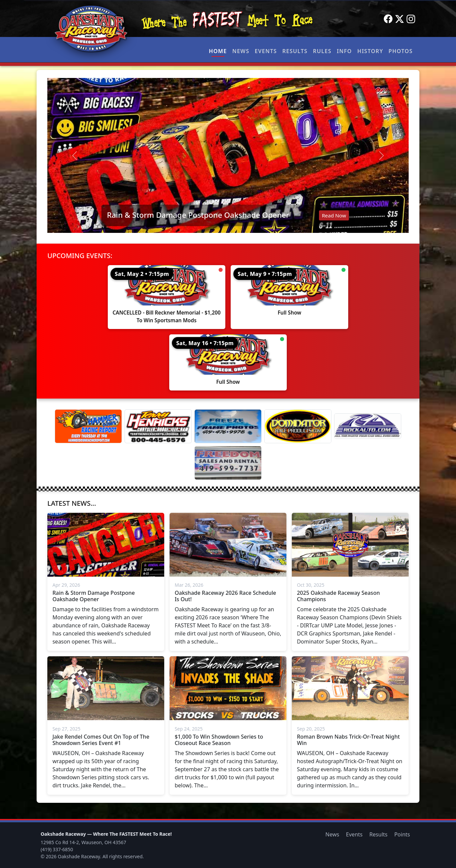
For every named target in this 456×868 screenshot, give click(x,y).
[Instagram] (411, 19)
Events (266, 51)
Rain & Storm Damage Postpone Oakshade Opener (198, 215)
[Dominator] (298, 426)
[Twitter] (400, 19)
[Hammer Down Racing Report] (88, 426)
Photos (401, 51)
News (241, 51)
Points (402, 834)
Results (295, 51)
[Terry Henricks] (158, 426)
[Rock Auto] (368, 426)
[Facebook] (388, 19)
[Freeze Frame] (228, 426)
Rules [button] (322, 51)
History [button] (370, 51)
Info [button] (344, 51)
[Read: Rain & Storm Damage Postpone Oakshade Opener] (228, 155)
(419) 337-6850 (57, 849)
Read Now (334, 215)
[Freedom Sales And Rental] (228, 463)
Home (218, 51)
